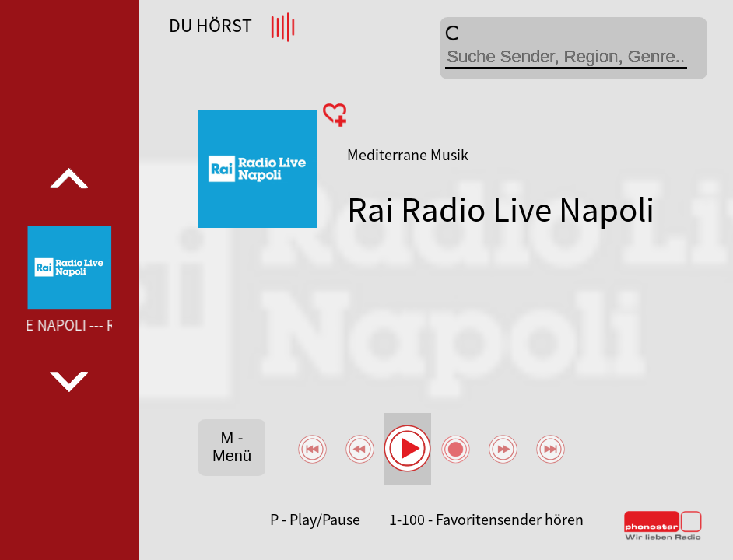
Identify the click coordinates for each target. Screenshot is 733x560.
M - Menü (232, 447)
